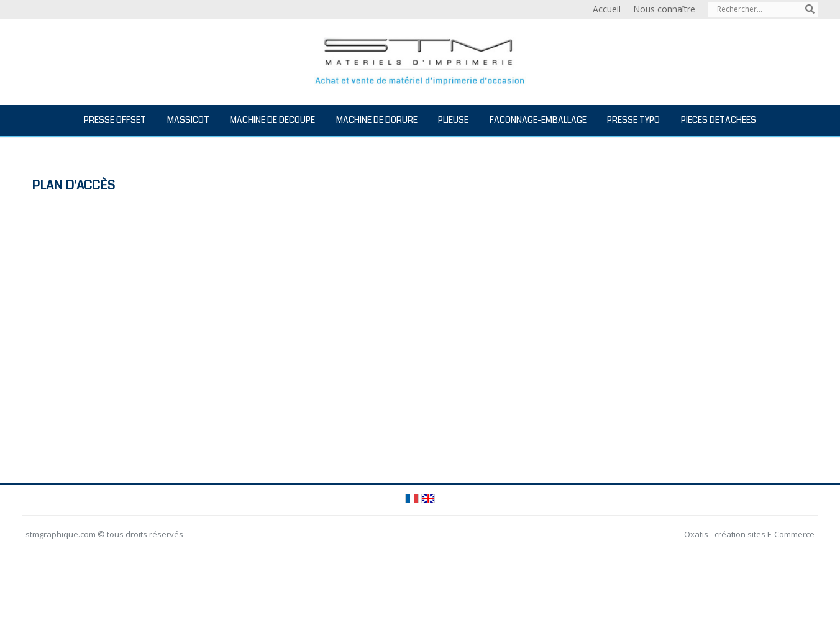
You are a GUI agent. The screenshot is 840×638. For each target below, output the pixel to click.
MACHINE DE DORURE (377, 120)
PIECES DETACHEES (719, 120)
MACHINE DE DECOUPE (272, 120)
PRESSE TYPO (633, 120)
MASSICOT (188, 120)
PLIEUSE (453, 120)
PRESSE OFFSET (115, 120)
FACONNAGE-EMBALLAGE (538, 120)
